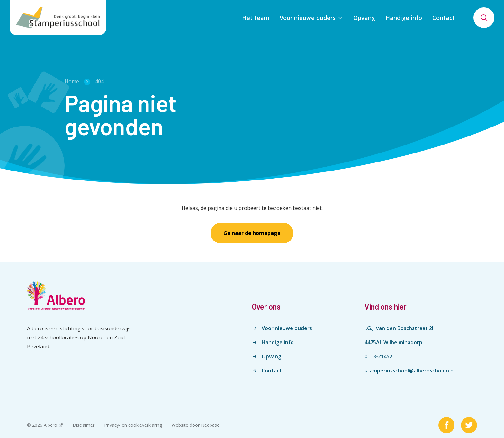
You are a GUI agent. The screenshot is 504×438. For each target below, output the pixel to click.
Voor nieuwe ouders (308, 18)
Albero (50, 425)
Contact (444, 18)
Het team (256, 18)
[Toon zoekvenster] (484, 18)
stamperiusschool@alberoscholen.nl (410, 371)
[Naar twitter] (469, 425)
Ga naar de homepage (252, 233)
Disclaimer (84, 425)
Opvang (364, 18)
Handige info (404, 18)
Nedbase (210, 425)
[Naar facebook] (446, 425)
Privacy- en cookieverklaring (133, 425)
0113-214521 (380, 356)
